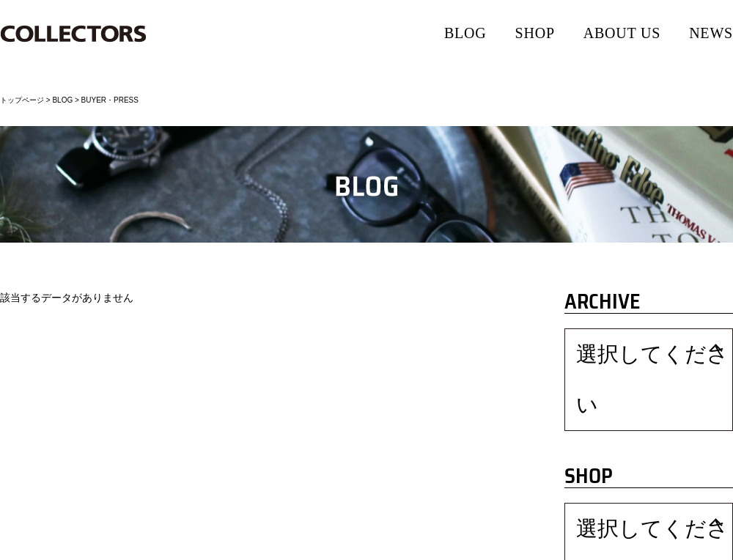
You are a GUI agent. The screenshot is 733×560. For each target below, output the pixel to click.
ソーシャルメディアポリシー (186, 545)
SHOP (535, 33)
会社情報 (17, 545)
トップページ (22, 100)
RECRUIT (268, 545)
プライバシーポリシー (85, 545)
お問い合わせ (324, 545)
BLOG (465, 33)
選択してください (611, 347)
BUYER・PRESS (110, 100)
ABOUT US (622, 33)
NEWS (711, 33)
